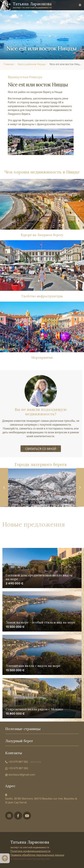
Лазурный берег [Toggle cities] (42, 741)
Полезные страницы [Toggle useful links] (42, 729)
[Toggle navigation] (80, 5)
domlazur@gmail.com (20, 775)
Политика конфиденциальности (30, 851)
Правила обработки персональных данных (37, 855)
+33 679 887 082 (23, 762)
